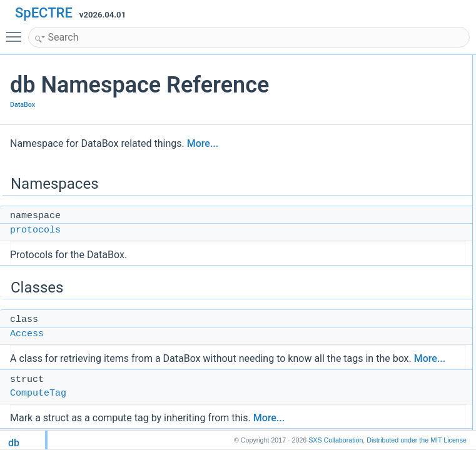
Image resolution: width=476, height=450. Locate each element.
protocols (35, 230)
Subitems (398, 282)
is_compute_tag (409, 144)
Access (27, 334)
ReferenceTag (406, 254)
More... (203, 143)
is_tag (392, 227)
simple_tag (400, 392)
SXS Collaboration (336, 440)
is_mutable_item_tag (417, 186)
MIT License (417, 440)
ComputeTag (38, 393)
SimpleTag (400, 268)
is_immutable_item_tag (421, 172)
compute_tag (404, 406)
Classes (386, 89)
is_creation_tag (408, 158)
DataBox (23, 105)
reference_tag (405, 419)
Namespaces (394, 62)
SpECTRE (44, 13)
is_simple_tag (405, 213)
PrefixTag (398, 241)
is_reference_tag (410, 199)
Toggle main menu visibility (17, 31)
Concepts (388, 378)
